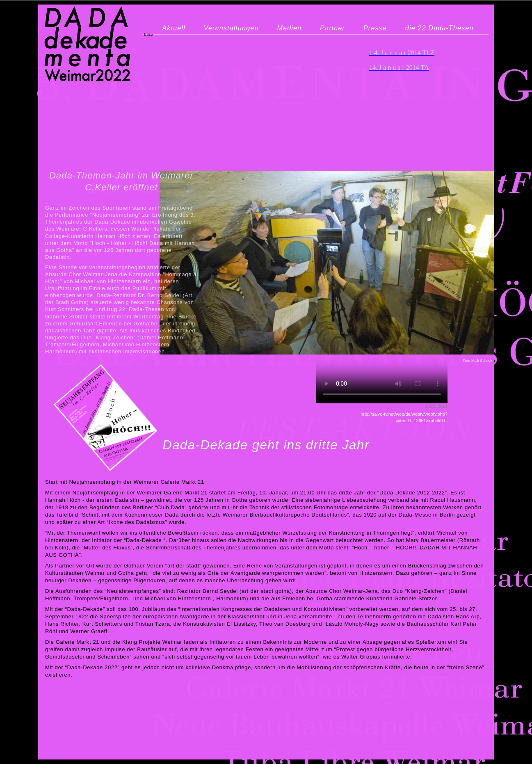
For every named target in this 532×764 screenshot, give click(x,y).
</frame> (382, 354)
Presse (375, 28)
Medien (289, 28)
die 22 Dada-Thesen (440, 28)
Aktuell (174, 28)
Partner (332, 28)
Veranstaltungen (231, 28)
